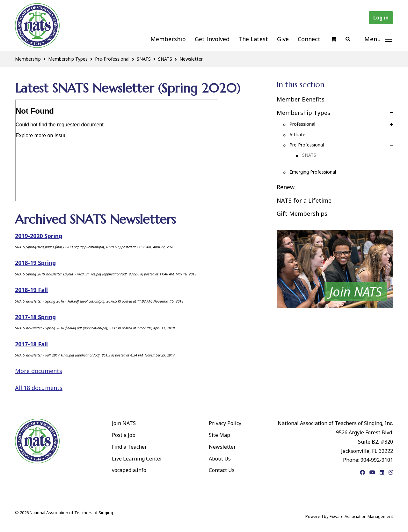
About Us (220, 459)
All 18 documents (39, 388)
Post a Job (124, 435)
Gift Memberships (302, 214)
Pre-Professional (112, 59)
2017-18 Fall (31, 344)
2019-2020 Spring (39, 236)
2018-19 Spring (35, 263)
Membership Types (68, 59)
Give (283, 39)
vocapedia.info (129, 470)
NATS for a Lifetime (304, 200)
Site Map (219, 435)
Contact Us (222, 470)
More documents (39, 371)
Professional (302, 124)
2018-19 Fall (31, 290)
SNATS (144, 59)
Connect (309, 39)
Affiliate (297, 135)
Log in (381, 18)
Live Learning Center (137, 459)
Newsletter (191, 59)
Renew (286, 187)
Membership (168, 39)
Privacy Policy (225, 423)
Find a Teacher (129, 447)
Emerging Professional (313, 172)
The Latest (253, 39)
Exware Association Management (361, 516)
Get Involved (212, 39)
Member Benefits (301, 99)
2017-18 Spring (35, 317)
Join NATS (124, 423)
